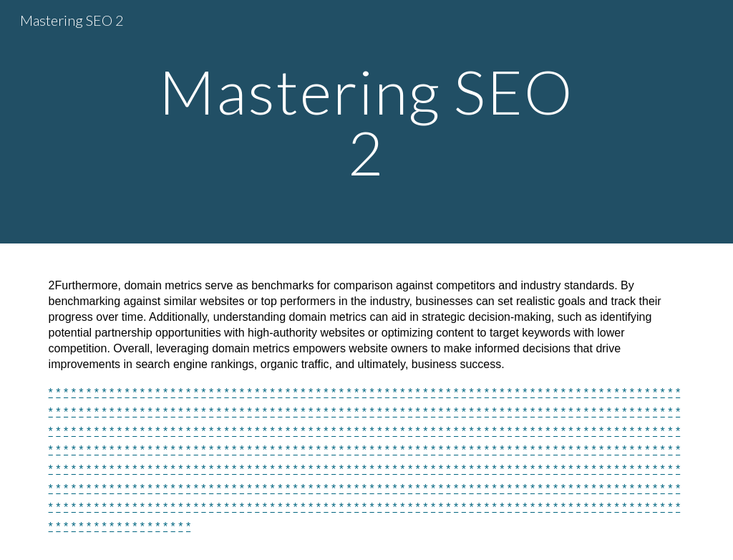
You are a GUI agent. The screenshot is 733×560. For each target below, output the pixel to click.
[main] (366, 122)
